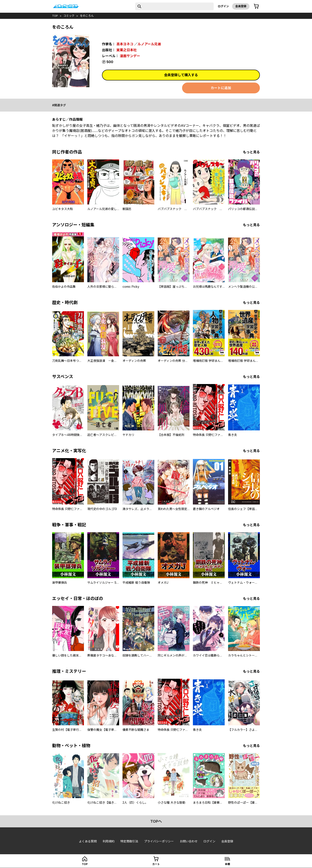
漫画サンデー (130, 56)
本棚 (227, 864)
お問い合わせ (189, 841)
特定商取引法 (129, 841)
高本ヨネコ (125, 44)
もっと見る (251, 152)
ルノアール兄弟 (149, 44)
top (55, 16)
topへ (156, 821)
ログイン (223, 6)
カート (156, 864)
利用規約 (109, 841)
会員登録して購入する (181, 75)
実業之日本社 (127, 50)
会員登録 (241, 6)
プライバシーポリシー (159, 841)
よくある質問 (88, 841)
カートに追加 (221, 88)
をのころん (87, 16)
